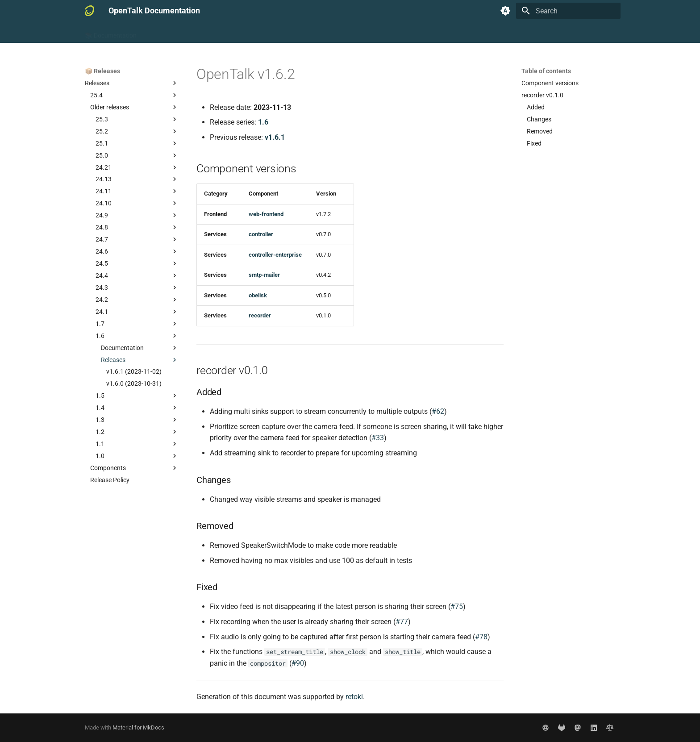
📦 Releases (281, 33)
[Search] (568, 11)
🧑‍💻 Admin (193, 33)
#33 (378, 438)
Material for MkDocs (138, 727)
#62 (438, 411)
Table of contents (546, 71)
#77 (402, 622)
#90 (298, 663)
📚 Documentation (111, 33)
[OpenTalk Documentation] (90, 11)
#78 (481, 637)
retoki (354, 697)
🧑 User (158, 33)
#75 (457, 607)
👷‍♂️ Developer (235, 33)
